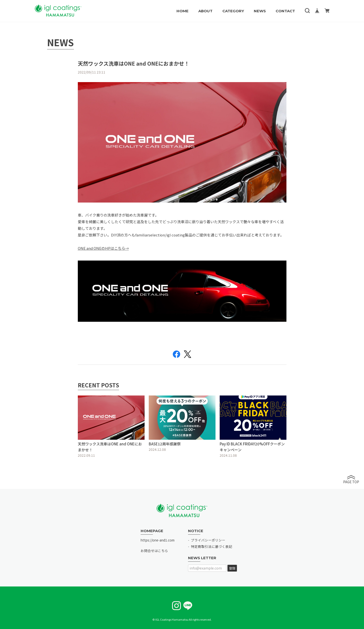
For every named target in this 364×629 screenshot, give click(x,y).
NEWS (260, 11)
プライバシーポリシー (208, 540)
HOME (182, 11)
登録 (232, 568)
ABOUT (205, 11)
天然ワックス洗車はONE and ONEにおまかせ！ (134, 63)
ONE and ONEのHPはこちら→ (103, 248)
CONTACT (285, 11)
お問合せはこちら (154, 551)
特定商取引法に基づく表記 (212, 546)
